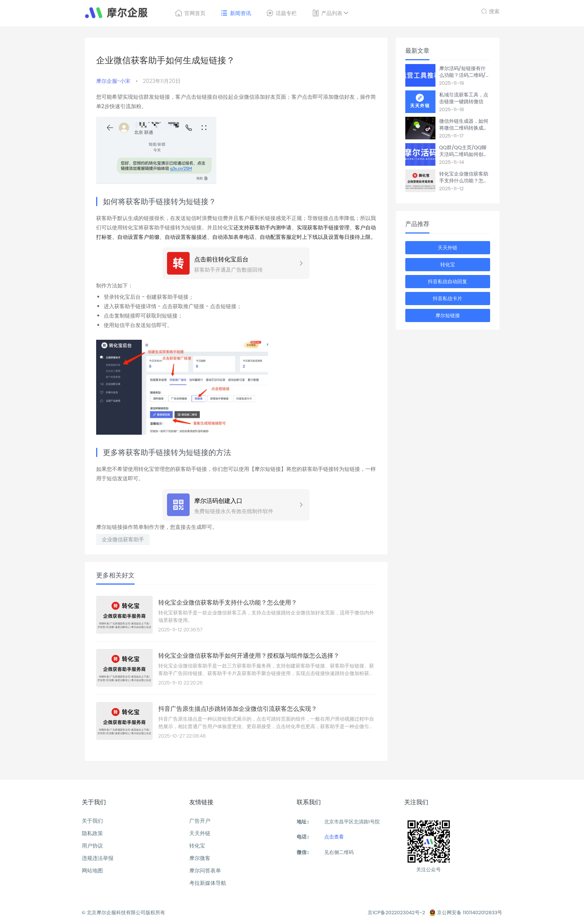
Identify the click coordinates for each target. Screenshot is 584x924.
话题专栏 (281, 13)
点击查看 (334, 837)
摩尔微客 (200, 858)
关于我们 (92, 821)
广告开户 (200, 821)
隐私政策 (92, 833)
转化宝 (448, 265)
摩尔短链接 (448, 315)
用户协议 (92, 846)
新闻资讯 (236, 13)
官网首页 (190, 13)
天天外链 (448, 248)
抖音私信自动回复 (448, 282)
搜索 (490, 10)
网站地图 (92, 871)
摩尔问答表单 (205, 871)
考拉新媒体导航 (208, 883)
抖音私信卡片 (448, 299)
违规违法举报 (98, 858)
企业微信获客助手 (123, 539)
